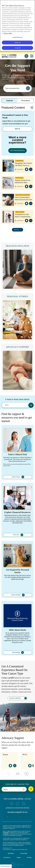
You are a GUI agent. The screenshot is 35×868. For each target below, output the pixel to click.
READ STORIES (16, 595)
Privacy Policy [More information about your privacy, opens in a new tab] (8, 33)
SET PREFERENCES (17, 151)
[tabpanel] (17, 175)
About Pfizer (11, 849)
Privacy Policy (24, 849)
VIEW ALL (17, 230)
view (31, 169)
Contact (19, 853)
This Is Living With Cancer (9, 56)
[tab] (10, 101)
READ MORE (16, 652)
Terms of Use (7, 853)
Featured (10, 101)
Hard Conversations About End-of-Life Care (23, 199)
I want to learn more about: (17, 399)
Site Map (29, 853)
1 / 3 (17, 774)
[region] (17, 26)
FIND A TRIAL (16, 477)
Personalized (26, 101)
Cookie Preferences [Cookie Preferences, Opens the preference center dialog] (17, 37)
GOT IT (17, 129)
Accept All (17, 48)
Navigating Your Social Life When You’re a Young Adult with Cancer (23, 164)
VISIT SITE (16, 535)
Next (26, 774)
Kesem (5, 754)
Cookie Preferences (6, 866)
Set (32, 108)
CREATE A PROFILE (15, 698)
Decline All (18, 43)
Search (26, 56)
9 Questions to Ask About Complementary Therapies (23, 216)
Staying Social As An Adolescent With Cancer (23, 182)
